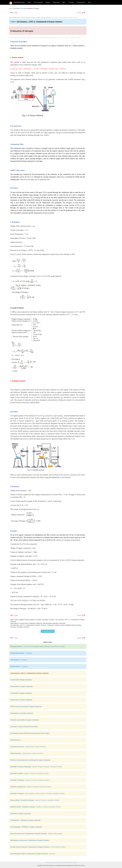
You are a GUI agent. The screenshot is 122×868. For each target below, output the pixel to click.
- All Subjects (21, 653)
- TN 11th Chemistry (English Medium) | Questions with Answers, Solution (38, 646)
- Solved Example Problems (38, 847)
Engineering (56, 2)
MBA (64, 2)
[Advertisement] (101, 35)
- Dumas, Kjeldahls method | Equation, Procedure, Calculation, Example (38, 793)
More (89, 2)
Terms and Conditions (57, 863)
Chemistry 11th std (20, 8)
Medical (48, 2)
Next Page (81, 13)
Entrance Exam (81, 2)
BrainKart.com (19, 2)
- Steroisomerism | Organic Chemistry (28, 747)
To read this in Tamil (48, 631)
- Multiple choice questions (36, 834)
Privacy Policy (48, 863)
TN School (71, 2)
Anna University (38, 2)
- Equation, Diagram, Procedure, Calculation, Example (36, 767)
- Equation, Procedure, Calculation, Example (29, 773)
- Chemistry (33, 854)
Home (11, 8)
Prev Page (14, 13)
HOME (29, 2)
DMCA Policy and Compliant (70, 863)
